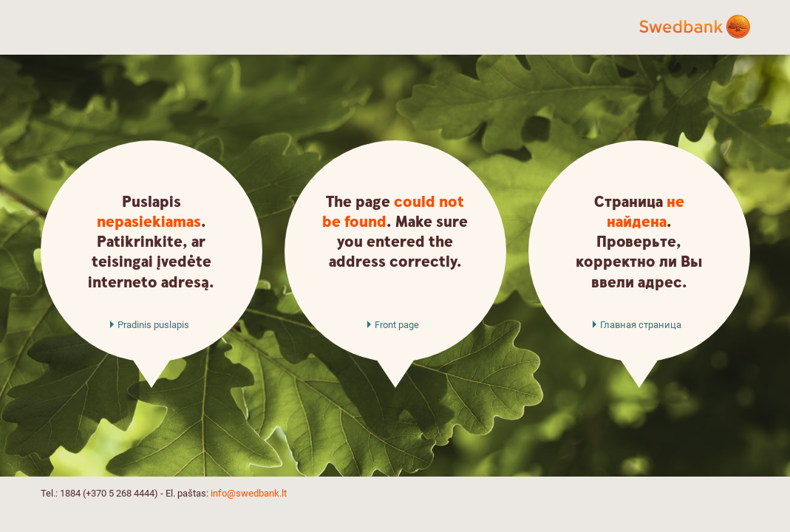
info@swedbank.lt (249, 493)
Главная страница (641, 325)
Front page (397, 325)
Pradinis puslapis (153, 325)
